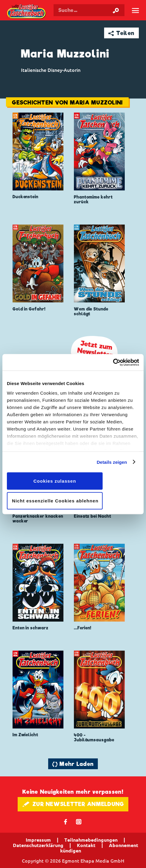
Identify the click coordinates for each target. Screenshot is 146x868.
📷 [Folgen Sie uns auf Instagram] (79, 821)
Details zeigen (112, 462)
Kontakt (86, 845)
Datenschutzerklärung (38, 845)
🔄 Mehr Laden (73, 764)
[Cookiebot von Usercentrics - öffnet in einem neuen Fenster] (113, 362)
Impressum (38, 840)
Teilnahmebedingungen (91, 840)
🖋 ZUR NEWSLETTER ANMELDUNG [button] (73, 804)
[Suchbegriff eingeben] (89, 10)
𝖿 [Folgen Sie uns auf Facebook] (66, 821)
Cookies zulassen (55, 481)
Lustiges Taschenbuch (27, 12)
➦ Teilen (121, 33)
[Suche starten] (116, 10)
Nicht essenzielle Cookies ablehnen (55, 500)
